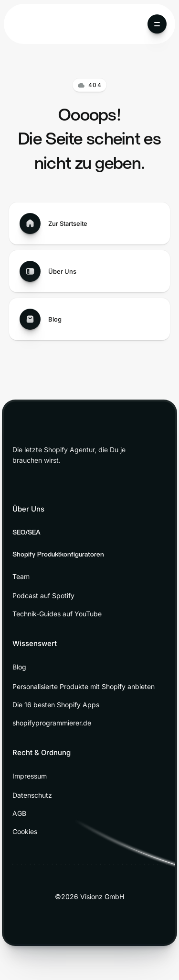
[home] (37, 24)
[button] (157, 24)
